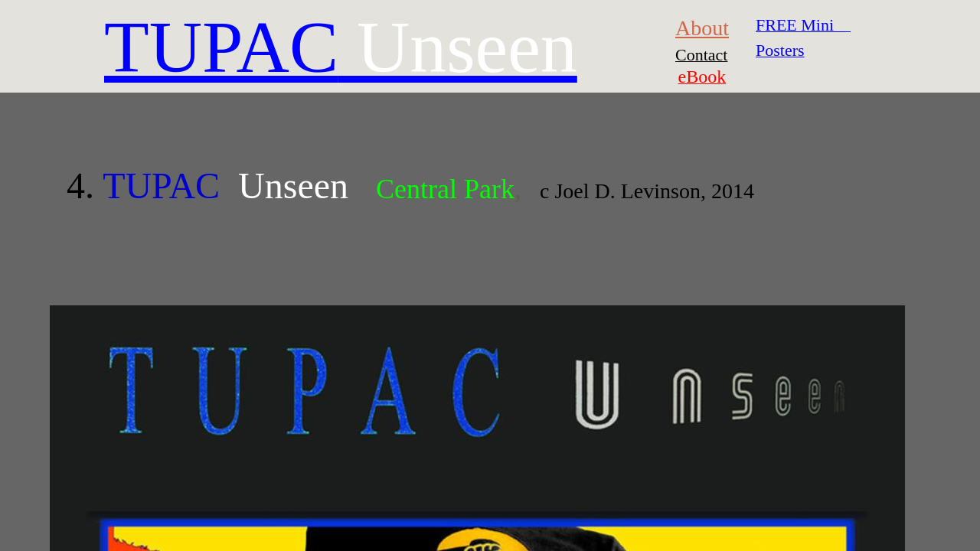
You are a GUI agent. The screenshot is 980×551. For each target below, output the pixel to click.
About (702, 28)
